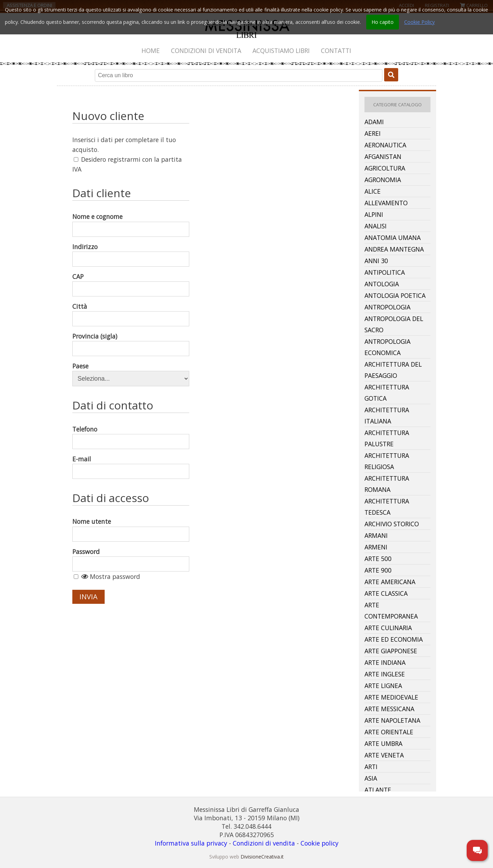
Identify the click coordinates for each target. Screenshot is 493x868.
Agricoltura (385, 168)
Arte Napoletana (392, 720)
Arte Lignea (383, 686)
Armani (376, 535)
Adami (374, 122)
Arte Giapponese (391, 651)
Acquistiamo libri (281, 51)
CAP (78, 276)
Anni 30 (376, 261)
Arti (371, 767)
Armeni (376, 547)
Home (151, 51)
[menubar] (246, 51)
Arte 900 (378, 570)
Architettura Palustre (387, 438)
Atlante (378, 790)
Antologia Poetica (395, 295)
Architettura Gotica (387, 393)
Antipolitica (385, 272)
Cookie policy (320, 843)
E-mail (82, 459)
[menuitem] (151, 51)
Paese (80, 366)
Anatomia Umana (393, 238)
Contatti (336, 51)
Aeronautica (385, 145)
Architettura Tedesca (387, 507)
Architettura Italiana (387, 415)
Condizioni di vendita (206, 51)
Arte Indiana (385, 662)
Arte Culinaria (388, 628)
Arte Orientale (389, 732)
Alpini (374, 214)
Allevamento (386, 203)
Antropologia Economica (387, 347)
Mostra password (111, 576)
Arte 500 (378, 559)
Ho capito (383, 22)
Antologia (382, 284)
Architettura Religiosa (387, 461)
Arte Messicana (389, 709)
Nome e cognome (97, 216)
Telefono (85, 429)
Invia (88, 597)
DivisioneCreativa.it (262, 857)
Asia (371, 778)
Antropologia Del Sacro (394, 324)
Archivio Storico (392, 524)
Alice (373, 191)
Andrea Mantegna (394, 249)
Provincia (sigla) (95, 336)
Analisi (376, 226)
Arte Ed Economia (394, 639)
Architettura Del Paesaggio (393, 370)
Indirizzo (85, 247)
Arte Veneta (384, 755)
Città (80, 306)
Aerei (373, 133)
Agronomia (383, 180)
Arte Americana (390, 582)
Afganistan (383, 156)
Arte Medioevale (391, 697)
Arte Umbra (383, 743)
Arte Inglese (385, 674)
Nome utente (92, 521)
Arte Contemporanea (391, 610)
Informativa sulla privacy (191, 843)
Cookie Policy (419, 22)
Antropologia (387, 307)
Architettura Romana (387, 484)
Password (86, 552)
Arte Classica (386, 593)
